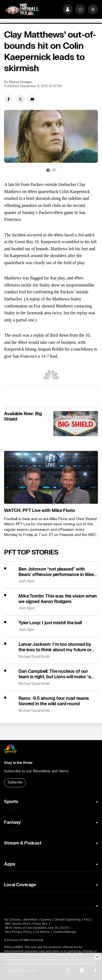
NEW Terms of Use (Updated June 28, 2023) (37, 928)
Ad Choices (12, 920)
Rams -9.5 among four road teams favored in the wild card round (54, 701)
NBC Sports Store (18, 924)
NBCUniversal (33, 940)
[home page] (22, 9)
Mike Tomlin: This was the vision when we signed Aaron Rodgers (58, 599)
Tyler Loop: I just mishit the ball (50, 623)
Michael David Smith (34, 657)
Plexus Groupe (20, 82)
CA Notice (42, 932)
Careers (46, 920)
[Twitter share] (20, 99)
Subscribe (15, 782)
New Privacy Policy (18, 932)
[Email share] (32, 99)
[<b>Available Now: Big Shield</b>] (75, 424)
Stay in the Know (18, 763)
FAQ (87, 920)
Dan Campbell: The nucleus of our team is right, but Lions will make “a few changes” (55, 674)
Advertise (31, 920)
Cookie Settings (65, 932)
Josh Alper (26, 581)
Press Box (40, 924)
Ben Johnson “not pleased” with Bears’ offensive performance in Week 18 (57, 572)
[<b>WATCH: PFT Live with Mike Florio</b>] (51, 477)
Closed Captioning (68, 920)
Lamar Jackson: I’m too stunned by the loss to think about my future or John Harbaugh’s (55, 647)
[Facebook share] (8, 99)
